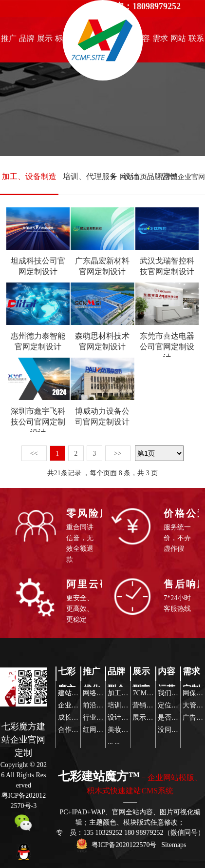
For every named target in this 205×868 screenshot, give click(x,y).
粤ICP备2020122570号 (124, 845)
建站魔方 (72, 693)
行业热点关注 (103, 717)
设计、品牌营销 (150, 176)
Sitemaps (174, 845)
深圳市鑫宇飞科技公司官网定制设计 (38, 422)
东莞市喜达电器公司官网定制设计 (167, 347)
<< (34, 454)
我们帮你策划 (178, 693)
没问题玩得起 (178, 730)
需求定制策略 (160, 41)
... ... (114, 742)
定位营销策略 (178, 705)
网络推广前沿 (103, 693)
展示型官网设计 (45, 41)
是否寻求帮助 (178, 717)
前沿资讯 (96, 705)
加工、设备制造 (29, 176)
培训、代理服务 (90, 176)
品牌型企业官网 (27, 41)
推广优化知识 (9, 41)
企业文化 (72, 705)
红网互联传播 (103, 730)
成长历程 (72, 717)
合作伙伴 (72, 730)
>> (118, 454)
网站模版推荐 (178, 41)
